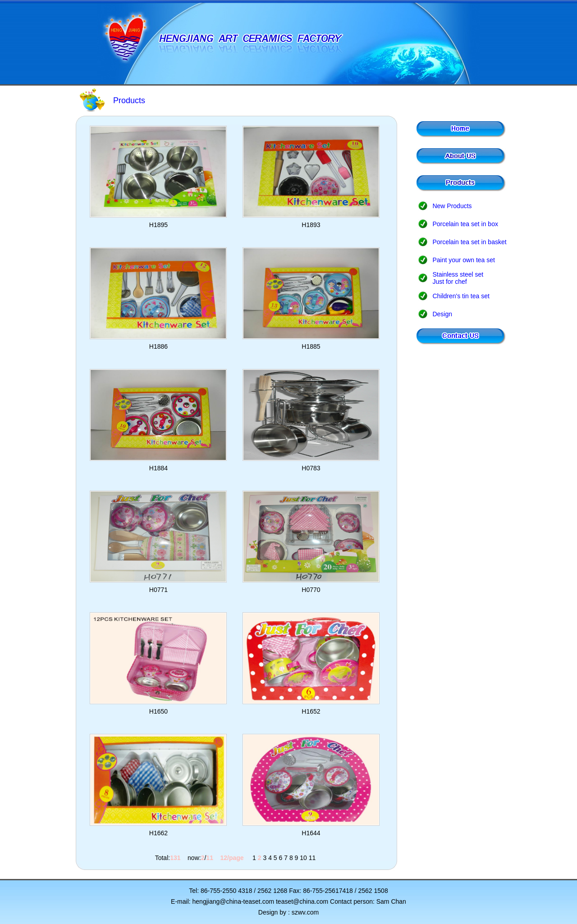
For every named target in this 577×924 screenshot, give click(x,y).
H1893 (311, 225)
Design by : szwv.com (288, 912)
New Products (452, 206)
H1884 (158, 468)
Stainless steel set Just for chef (458, 278)
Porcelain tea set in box (465, 224)
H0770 (311, 590)
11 (312, 858)
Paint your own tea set (464, 260)
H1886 (158, 346)
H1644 (311, 833)
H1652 (311, 711)
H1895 (158, 225)
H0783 (311, 468)
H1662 (158, 833)
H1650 (158, 711)
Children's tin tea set (461, 296)
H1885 (311, 346)
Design (442, 314)
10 (303, 858)
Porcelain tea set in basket (469, 242)
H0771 (158, 590)
